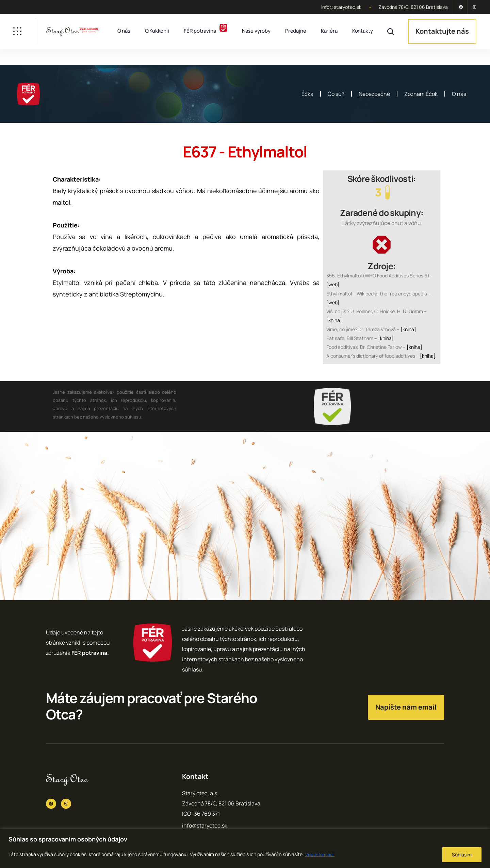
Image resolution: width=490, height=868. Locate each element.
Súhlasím (462, 855)
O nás (124, 31)
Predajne (296, 31)
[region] (245, 848)
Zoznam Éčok (421, 94)
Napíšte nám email (406, 707)
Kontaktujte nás (442, 31)
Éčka (307, 94)
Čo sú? (336, 94)
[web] (333, 284)
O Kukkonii (157, 31)
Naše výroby (256, 31)
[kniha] (334, 320)
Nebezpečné (374, 94)
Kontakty (363, 31)
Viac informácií (321, 854)
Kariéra (329, 31)
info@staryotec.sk (341, 7)
